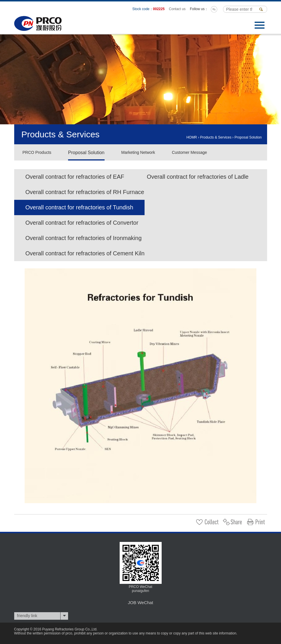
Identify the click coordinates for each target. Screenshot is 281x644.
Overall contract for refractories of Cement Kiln (85, 253)
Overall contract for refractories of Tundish (79, 207)
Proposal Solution (248, 137)
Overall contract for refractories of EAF (75, 177)
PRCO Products (37, 152)
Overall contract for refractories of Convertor (82, 223)
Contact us (177, 9)
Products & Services (216, 137)
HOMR (192, 137)
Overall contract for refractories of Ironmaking (84, 238)
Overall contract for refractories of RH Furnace (85, 192)
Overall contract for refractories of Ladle (198, 177)
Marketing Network (138, 152)
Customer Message (189, 152)
